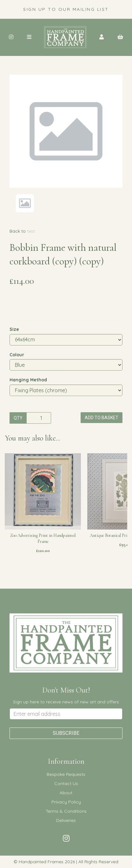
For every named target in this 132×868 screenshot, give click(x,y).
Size (14, 329)
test (31, 231)
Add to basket (102, 418)
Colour (17, 355)
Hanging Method (28, 380)
